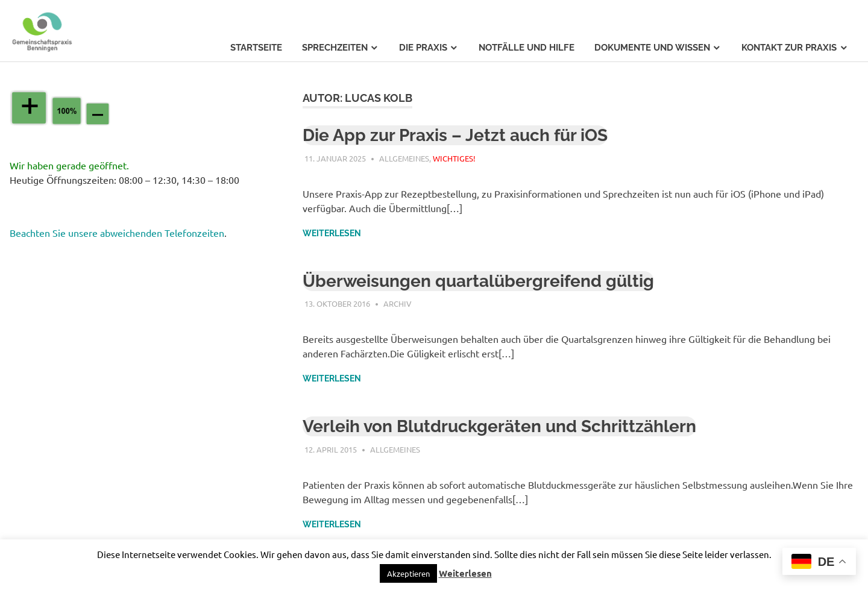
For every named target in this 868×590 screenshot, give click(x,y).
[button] (408, 573)
